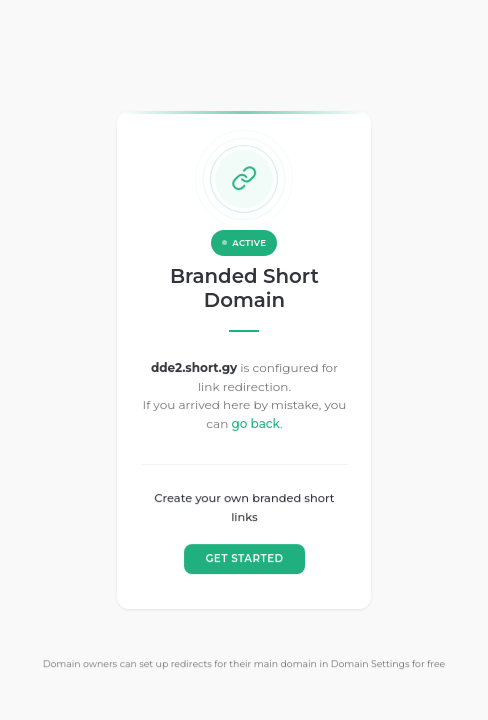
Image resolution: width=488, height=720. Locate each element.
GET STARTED (244, 558)
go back (255, 423)
